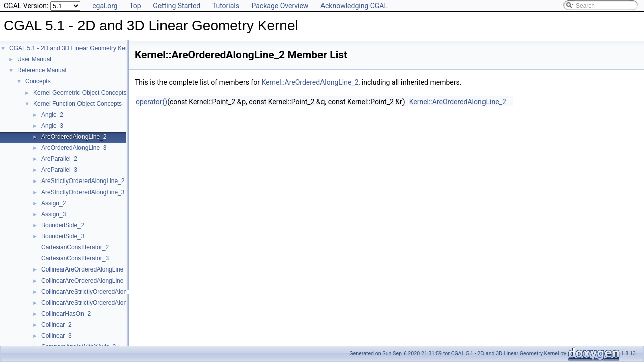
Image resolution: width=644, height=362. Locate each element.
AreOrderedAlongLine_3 (74, 148)
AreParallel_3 (59, 170)
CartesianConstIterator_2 (75, 247)
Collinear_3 (57, 336)
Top (135, 6)
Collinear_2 (57, 325)
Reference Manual (42, 70)
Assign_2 (54, 203)
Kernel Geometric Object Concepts (80, 93)
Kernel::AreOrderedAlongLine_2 (310, 82)
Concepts (38, 81)
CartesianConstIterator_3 (75, 258)
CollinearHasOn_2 (66, 314)
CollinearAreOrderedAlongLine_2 (86, 269)
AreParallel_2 (59, 159)
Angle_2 (52, 115)
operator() (151, 102)
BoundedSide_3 (63, 236)
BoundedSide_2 (63, 225)
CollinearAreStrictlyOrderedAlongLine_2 (95, 292)
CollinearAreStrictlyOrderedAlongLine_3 (95, 303)
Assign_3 (54, 214)
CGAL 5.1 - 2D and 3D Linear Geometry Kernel (72, 48)
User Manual (34, 59)
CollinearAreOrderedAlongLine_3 (86, 281)
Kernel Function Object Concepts (77, 104)
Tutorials (226, 6)
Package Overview (280, 6)
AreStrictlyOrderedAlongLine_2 (83, 181)
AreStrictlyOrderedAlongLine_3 (83, 192)
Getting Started (177, 6)
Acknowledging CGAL (354, 6)
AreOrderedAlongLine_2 (74, 137)
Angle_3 (52, 126)
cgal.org (105, 6)
